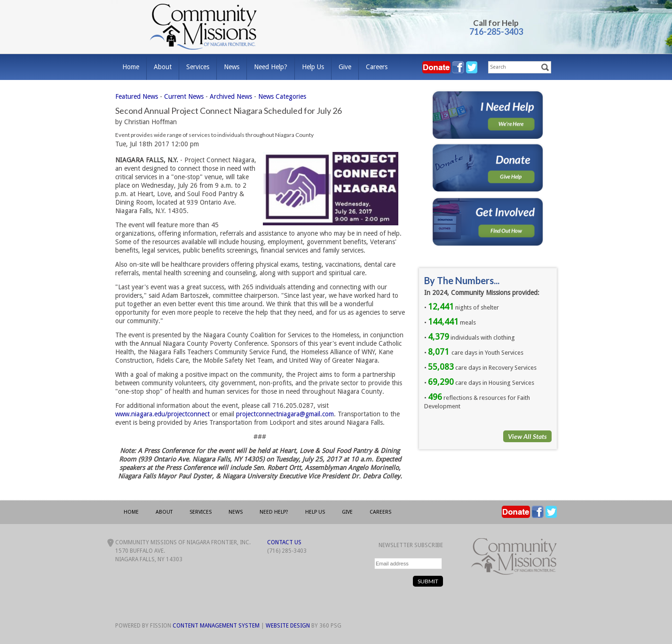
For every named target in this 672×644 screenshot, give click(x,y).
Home (131, 67)
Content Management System (216, 626)
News (232, 67)
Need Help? (271, 67)
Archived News (231, 96)
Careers (377, 67)
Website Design (288, 626)
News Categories (282, 96)
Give (345, 67)
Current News (184, 96)
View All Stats (527, 436)
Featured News (137, 96)
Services (198, 67)
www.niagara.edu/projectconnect (162, 414)
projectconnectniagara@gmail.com (285, 414)
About (163, 67)
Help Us (313, 67)
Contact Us (284, 542)
